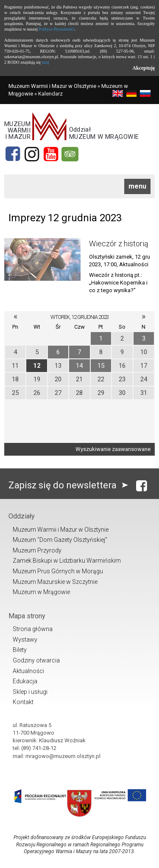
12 (37, 366)
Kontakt (23, 702)
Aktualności (28, 671)
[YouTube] (51, 154)
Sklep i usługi (30, 692)
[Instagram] (32, 154)
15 (101, 366)
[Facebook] (13, 154)
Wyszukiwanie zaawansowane (113, 449)
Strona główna (33, 629)
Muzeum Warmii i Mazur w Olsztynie (52, 86)
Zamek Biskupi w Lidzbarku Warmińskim (67, 561)
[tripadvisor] (70, 154)
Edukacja (25, 681)
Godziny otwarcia (36, 660)
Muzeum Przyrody (37, 550)
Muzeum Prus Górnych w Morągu (58, 571)
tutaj (45, 62)
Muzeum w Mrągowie (41, 592)
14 (79, 366)
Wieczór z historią (119, 244)
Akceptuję (144, 68)
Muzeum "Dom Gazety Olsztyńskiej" (60, 540)
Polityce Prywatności (57, 29)
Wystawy (25, 640)
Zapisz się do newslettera (70, 485)
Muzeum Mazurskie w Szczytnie (55, 582)
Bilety (20, 650)
